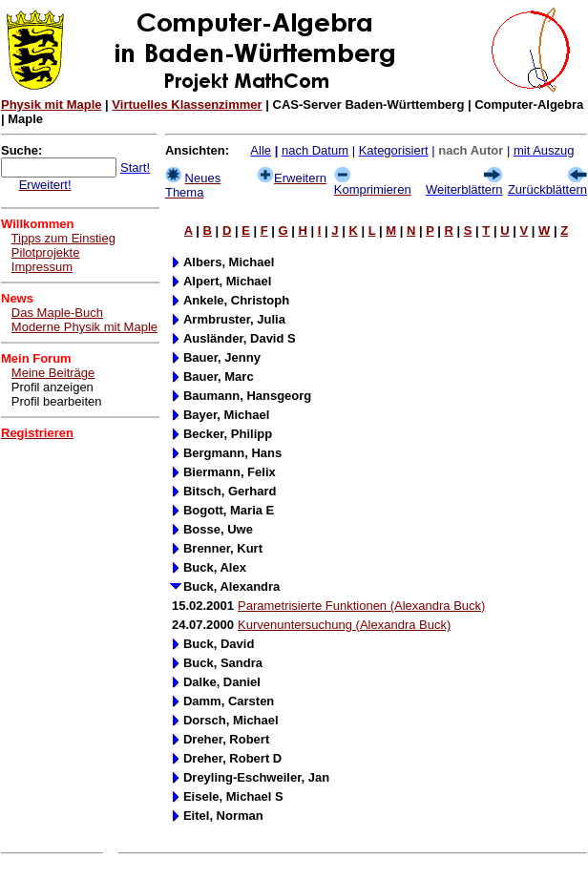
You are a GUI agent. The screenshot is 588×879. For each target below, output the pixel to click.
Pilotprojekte (46, 252)
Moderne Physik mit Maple (84, 327)
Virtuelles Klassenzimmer (187, 105)
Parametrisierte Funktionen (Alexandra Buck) (361, 606)
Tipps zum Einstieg (63, 238)
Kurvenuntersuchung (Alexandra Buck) (344, 625)
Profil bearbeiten (57, 401)
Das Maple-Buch (57, 313)
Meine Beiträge (53, 373)
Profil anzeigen (52, 387)
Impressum (42, 267)
